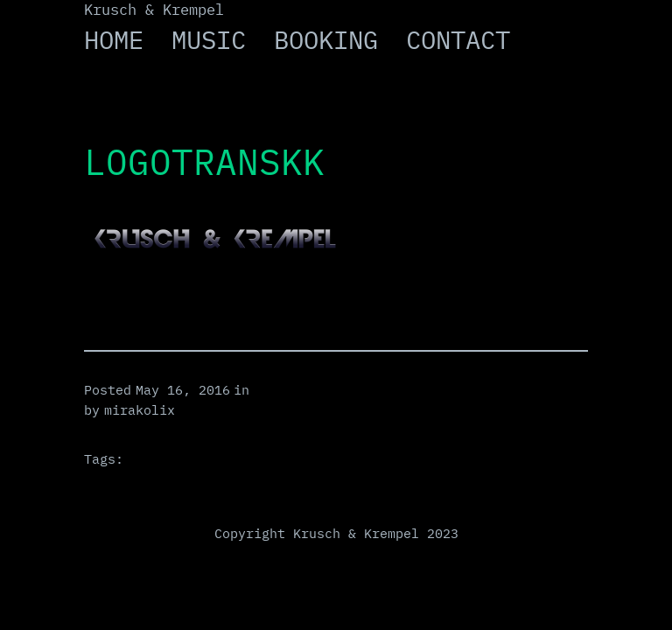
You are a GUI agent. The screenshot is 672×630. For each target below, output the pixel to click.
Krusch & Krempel (154, 10)
